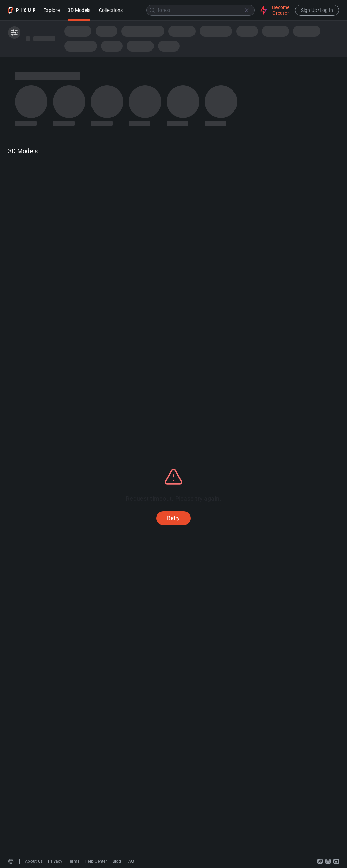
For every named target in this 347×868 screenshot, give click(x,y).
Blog (117, 861)
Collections (111, 11)
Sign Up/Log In (317, 10)
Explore (52, 11)
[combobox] (192, 10)
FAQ (130, 861)
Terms (74, 861)
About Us (34, 861)
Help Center (96, 861)
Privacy (55, 861)
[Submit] (152, 10)
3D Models (79, 11)
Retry (173, 518)
